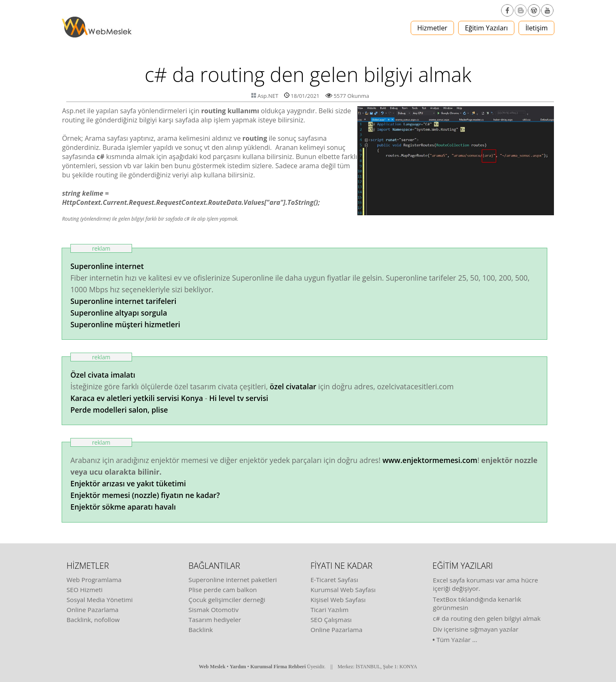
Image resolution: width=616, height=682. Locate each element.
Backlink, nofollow (93, 620)
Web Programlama (94, 580)
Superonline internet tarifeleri (123, 301)
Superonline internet (107, 266)
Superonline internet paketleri (233, 580)
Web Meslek (212, 667)
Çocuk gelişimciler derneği (227, 600)
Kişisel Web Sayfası (338, 600)
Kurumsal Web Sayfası (343, 590)
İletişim (536, 28)
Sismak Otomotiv (214, 610)
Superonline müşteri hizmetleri (125, 324)
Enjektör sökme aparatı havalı (123, 507)
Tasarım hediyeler (215, 620)
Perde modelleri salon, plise (119, 410)
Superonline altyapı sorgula (119, 313)
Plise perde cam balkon (223, 590)
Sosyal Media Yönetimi (100, 600)
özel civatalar (293, 386)
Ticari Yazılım (329, 610)
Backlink (201, 630)
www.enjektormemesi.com (430, 460)
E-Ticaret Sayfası (334, 580)
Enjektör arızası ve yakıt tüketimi (128, 483)
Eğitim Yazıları (486, 28)
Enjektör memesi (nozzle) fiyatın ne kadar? (145, 495)
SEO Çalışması (331, 620)
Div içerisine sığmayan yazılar (476, 629)
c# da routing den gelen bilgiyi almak (487, 618)
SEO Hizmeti (85, 590)
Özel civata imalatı (103, 375)
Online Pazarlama (93, 610)
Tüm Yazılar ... (457, 640)
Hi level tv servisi (239, 398)
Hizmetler (432, 28)
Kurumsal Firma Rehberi (278, 667)
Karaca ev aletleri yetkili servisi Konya (137, 398)
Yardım (238, 667)
